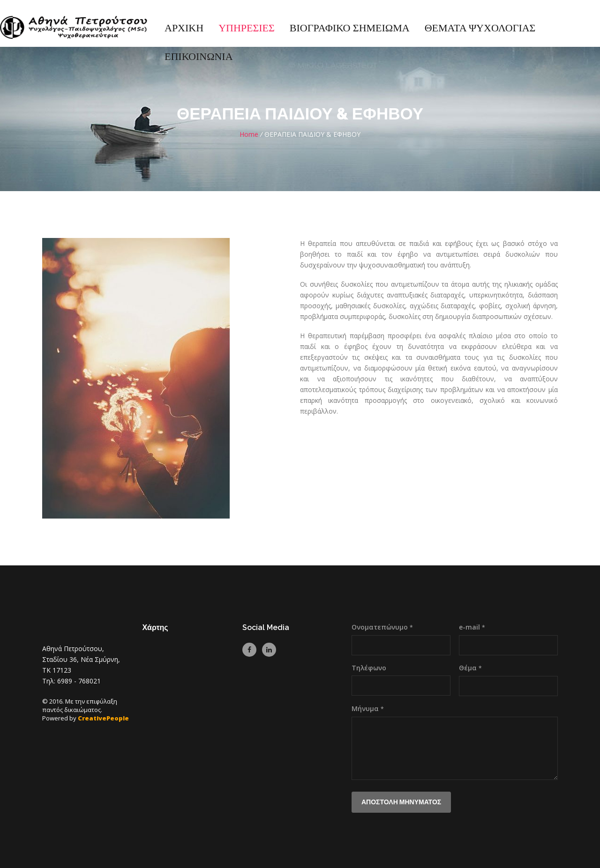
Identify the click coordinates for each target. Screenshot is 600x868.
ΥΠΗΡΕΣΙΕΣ (247, 28)
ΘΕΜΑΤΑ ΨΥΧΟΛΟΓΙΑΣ (480, 28)
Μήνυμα (368, 708)
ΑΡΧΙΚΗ (184, 28)
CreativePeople (103, 718)
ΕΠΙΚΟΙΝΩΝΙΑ (199, 57)
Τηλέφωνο (369, 668)
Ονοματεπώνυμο (382, 627)
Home (249, 134)
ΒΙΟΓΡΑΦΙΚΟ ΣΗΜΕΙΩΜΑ (350, 28)
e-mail (472, 627)
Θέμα (470, 668)
